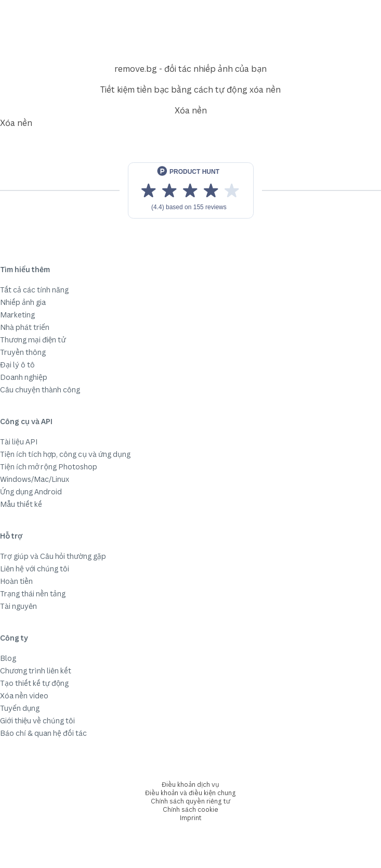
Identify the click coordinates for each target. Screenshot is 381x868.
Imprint (191, 818)
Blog (8, 658)
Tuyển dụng (20, 708)
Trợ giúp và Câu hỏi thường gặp (53, 556)
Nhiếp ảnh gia (23, 302)
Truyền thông (23, 352)
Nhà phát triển (25, 327)
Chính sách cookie (190, 809)
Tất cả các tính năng (34, 290)
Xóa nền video (24, 695)
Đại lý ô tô (17, 365)
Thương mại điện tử (33, 340)
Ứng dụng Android (31, 492)
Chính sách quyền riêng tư (190, 801)
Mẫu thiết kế (21, 504)
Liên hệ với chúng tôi (35, 569)
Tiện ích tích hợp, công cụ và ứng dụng (65, 454)
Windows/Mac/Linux (35, 479)
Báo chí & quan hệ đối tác (43, 733)
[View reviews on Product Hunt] (191, 190)
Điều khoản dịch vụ (190, 784)
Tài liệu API (19, 442)
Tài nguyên (18, 606)
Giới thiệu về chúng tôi (37, 720)
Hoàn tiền (16, 581)
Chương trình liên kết (36, 671)
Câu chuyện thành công (40, 390)
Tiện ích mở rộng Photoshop (49, 467)
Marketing (17, 315)
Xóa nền (191, 110)
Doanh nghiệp (24, 377)
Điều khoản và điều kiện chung (190, 793)
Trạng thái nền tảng (33, 593)
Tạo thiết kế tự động (34, 683)
